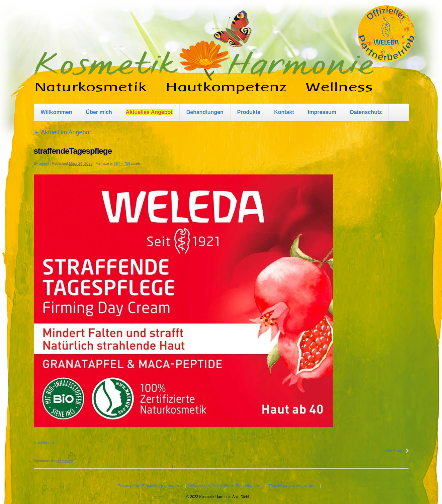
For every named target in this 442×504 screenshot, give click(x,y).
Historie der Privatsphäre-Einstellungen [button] (225, 486)
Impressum (322, 112)
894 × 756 (122, 163)
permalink (65, 461)
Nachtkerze (44, 443)
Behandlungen (205, 112)
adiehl (44, 163)
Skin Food (393, 451)
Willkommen (57, 112)
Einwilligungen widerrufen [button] (292, 486)
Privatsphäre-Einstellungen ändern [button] (149, 486)
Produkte (249, 112)
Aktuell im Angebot (62, 132)
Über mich (99, 112)
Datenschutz (366, 112)
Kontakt (284, 112)
